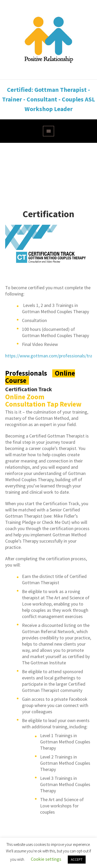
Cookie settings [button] (46, 859)
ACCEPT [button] (77, 860)
